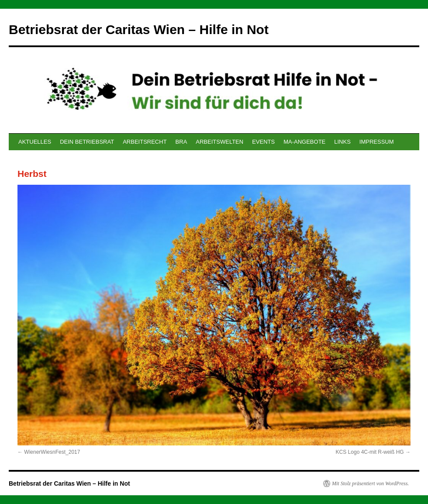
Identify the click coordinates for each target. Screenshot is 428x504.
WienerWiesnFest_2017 (52, 452)
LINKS (342, 142)
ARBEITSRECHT (145, 142)
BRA (181, 142)
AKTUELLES (35, 142)
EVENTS (263, 142)
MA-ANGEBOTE (304, 142)
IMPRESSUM (377, 142)
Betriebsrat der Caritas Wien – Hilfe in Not (139, 29)
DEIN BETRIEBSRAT (87, 142)
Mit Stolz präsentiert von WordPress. (370, 483)
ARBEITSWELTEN (219, 142)
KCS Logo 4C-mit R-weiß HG (370, 452)
